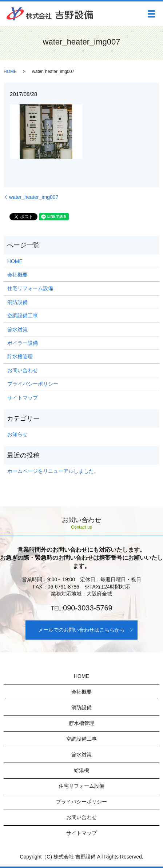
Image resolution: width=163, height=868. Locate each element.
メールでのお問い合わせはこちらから (81, 630)
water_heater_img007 (34, 197)
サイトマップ (23, 398)
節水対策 (17, 329)
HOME (10, 72)
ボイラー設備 (23, 343)
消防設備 (17, 302)
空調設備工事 (23, 316)
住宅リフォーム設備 (30, 288)
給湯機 (81, 770)
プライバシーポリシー (33, 384)
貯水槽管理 (20, 356)
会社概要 (17, 275)
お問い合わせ (23, 370)
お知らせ (17, 434)
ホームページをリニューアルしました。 (53, 471)
